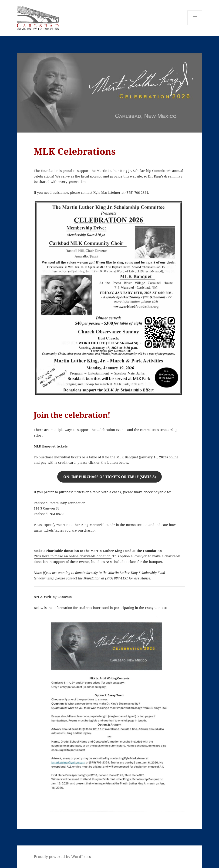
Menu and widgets (195, 25)
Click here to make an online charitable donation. (73, 556)
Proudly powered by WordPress (62, 857)
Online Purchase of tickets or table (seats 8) (109, 477)
